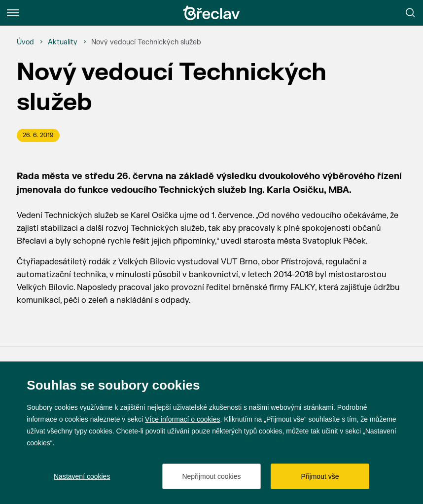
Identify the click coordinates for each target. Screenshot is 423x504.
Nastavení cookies (82, 476)
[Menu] (13, 13)
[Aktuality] (63, 42)
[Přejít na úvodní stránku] (211, 13)
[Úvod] (25, 42)
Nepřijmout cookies (211, 476)
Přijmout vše (320, 476)
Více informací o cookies (183, 419)
